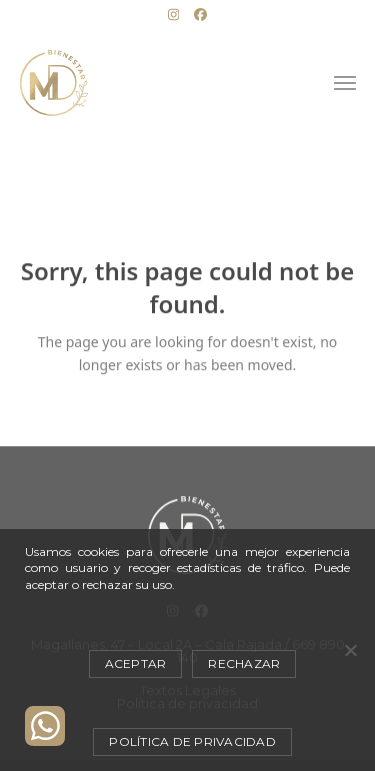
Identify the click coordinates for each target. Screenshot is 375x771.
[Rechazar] (350, 650)
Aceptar (136, 663)
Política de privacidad (192, 741)
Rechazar (244, 663)
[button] (345, 83)
